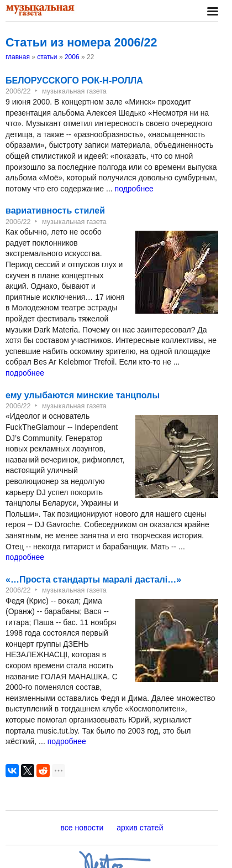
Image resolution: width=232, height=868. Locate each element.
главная (18, 57)
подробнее (134, 189)
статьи (47, 57)
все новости (82, 828)
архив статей (140, 828)
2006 (72, 57)
